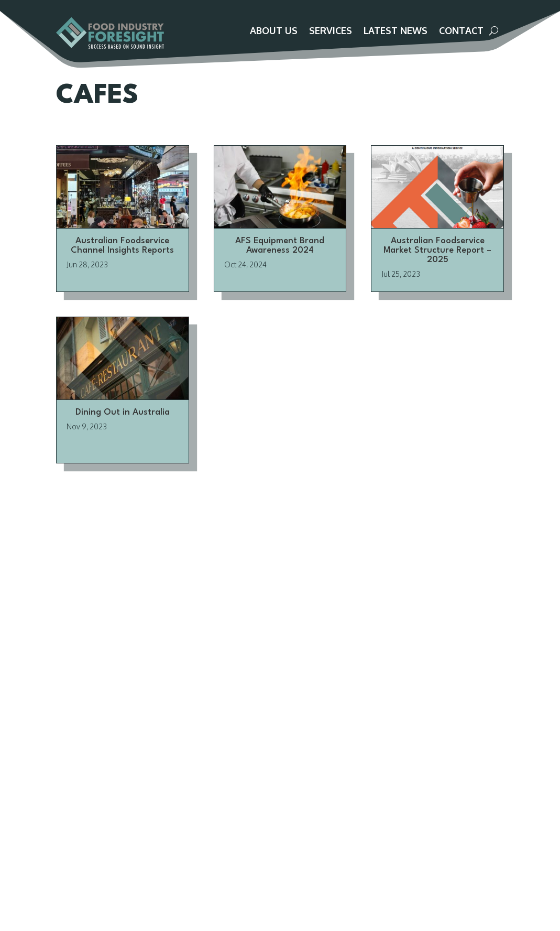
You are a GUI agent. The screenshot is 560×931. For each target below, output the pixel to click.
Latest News (396, 31)
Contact (461, 31)
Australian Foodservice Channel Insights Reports (122, 257)
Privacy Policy (146, 786)
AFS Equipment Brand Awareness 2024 (280, 257)
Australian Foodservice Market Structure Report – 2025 (437, 262)
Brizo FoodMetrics (297, 748)
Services (331, 31)
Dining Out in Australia (123, 424)
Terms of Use (146, 798)
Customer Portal (459, 11)
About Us (274, 31)
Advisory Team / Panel (163, 735)
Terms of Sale (147, 773)
